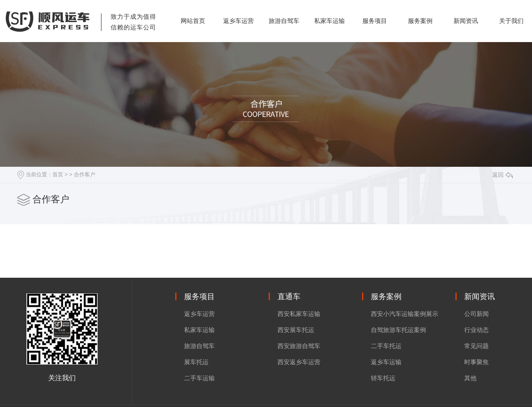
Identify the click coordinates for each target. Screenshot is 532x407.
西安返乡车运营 (299, 362)
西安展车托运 (296, 330)
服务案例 (420, 21)
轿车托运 (383, 378)
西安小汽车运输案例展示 (405, 314)
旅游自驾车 (284, 21)
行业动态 (477, 330)
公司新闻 (477, 314)
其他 (470, 378)
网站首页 (193, 21)
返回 (503, 175)
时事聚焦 (477, 362)
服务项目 (375, 21)
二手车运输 (199, 378)
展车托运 (196, 362)
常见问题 (477, 346)
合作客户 (85, 174)
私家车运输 (330, 21)
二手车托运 (386, 346)
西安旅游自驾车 (299, 346)
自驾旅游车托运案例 (398, 330)
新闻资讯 (466, 21)
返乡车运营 (238, 21)
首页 (58, 174)
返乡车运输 (386, 362)
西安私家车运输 (299, 314)
